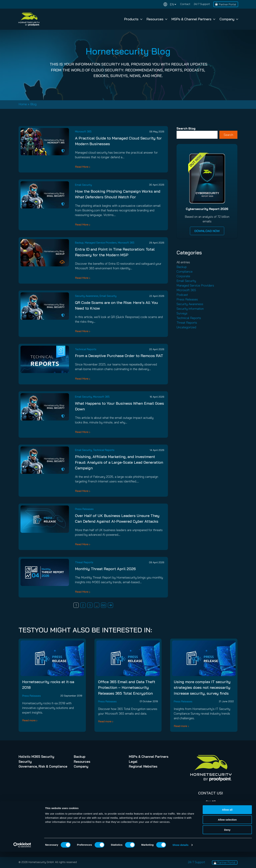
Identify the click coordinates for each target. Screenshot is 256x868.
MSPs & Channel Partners (193, 19)
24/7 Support (202, 4)
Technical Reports (86, 349)
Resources (157, 19)
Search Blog (186, 128)
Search (228, 135)
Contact (185, 4)
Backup (79, 243)
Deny (227, 846)
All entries (183, 262)
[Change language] (170, 4)
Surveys (182, 313)
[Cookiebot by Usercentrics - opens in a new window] (22, 861)
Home (23, 104)
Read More (82, 167)
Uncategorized (186, 327)
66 (104, 605)
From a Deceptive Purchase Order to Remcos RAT (119, 356)
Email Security (83, 185)
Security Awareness (87, 296)
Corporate (183, 276)
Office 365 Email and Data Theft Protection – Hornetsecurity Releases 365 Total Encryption (127, 687)
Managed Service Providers (101, 243)
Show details (181, 861)
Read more (29, 720)
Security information (190, 309)
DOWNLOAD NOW (207, 231)
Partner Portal (227, 4)
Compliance (185, 271)
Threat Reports (84, 562)
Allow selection (227, 836)
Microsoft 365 (83, 131)
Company (229, 19)
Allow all (227, 826)
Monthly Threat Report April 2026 (105, 569)
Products (133, 19)
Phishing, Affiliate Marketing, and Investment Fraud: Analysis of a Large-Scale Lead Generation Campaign (119, 462)
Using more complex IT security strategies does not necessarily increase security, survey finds (202, 687)
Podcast (182, 295)
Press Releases (84, 509)
